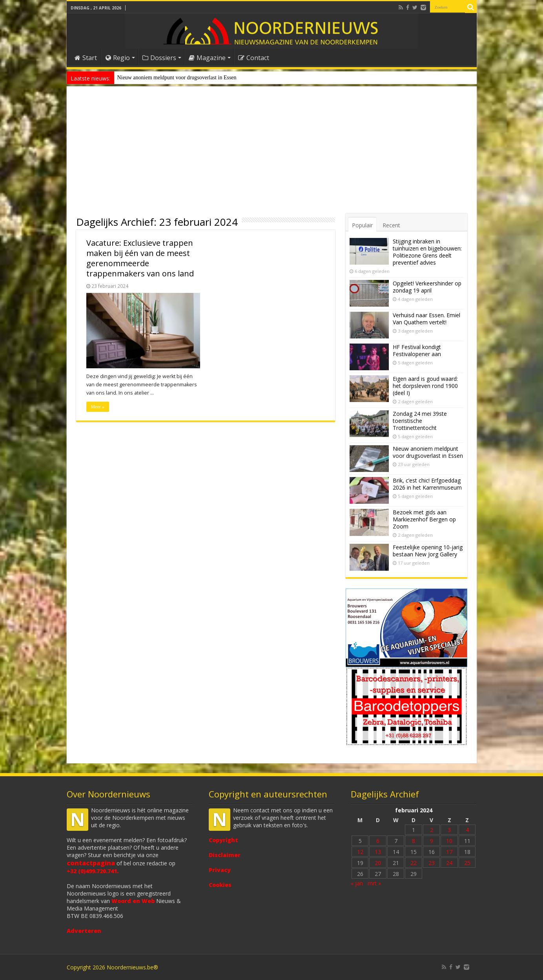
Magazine (207, 58)
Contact (254, 58)
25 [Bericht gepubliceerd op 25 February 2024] (467, 863)
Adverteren (84, 931)
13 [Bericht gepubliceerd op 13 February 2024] (378, 852)
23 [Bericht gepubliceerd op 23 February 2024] (432, 863)
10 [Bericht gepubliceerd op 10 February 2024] (449, 841)
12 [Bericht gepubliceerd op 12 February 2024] (360, 852)
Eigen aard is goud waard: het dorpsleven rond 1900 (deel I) (425, 386)
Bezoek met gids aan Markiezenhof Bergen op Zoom (424, 519)
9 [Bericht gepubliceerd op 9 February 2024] (432, 841)
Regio (118, 58)
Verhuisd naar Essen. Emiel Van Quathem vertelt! (426, 319)
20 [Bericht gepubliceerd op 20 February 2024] (378, 863)
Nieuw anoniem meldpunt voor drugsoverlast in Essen (177, 78)
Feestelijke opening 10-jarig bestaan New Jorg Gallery (428, 551)
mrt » (374, 883)
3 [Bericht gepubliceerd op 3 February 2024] (449, 830)
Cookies (220, 885)
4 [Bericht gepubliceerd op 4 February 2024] (467, 830)
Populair (362, 225)
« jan (357, 883)
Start (86, 58)
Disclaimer (225, 855)
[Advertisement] (272, 155)
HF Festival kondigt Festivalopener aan (417, 350)
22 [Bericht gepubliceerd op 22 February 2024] (414, 863)
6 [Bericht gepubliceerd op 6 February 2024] (378, 841)
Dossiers (159, 58)
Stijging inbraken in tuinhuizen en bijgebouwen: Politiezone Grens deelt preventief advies (427, 252)
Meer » (98, 407)
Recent (391, 225)
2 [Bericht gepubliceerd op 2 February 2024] (432, 830)
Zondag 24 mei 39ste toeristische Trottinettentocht (420, 421)
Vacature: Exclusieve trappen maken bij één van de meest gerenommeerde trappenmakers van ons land (140, 258)
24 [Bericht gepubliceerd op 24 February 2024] (449, 863)
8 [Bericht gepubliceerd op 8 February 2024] (414, 841)
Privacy (220, 870)
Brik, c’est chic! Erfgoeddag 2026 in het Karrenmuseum (427, 484)
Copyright (223, 840)
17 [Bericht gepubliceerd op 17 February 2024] (449, 852)
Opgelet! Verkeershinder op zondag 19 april (427, 287)
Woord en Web (133, 901)
